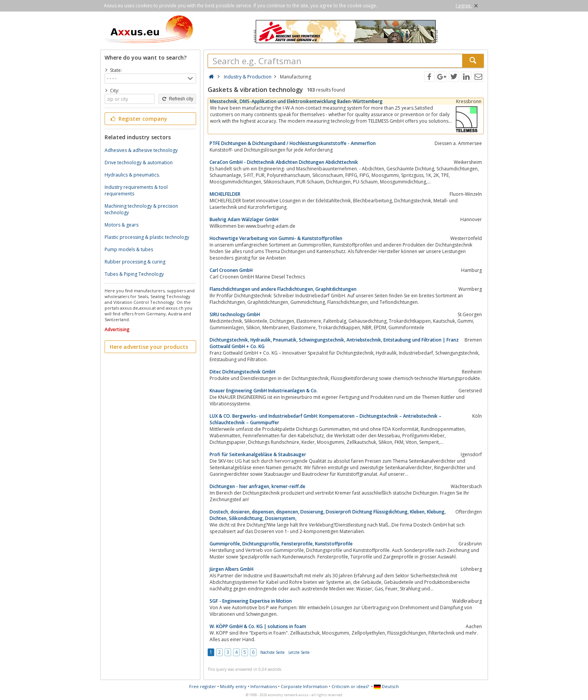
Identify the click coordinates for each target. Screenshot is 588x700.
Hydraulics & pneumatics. (132, 175)
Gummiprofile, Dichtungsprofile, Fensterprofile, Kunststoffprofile (281, 544)
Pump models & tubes (129, 249)
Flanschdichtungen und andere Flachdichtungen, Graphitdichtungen (283, 289)
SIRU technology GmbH (235, 314)
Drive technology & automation (139, 162)
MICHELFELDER (225, 194)
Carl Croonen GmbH (231, 270)
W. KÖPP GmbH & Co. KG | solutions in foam (258, 626)
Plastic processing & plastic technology (147, 237)
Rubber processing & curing (135, 262)
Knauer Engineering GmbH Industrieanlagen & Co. (264, 391)
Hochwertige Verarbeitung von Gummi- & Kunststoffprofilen (276, 238)
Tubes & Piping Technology (134, 274)
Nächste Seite (272, 652)
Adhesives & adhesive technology (141, 150)
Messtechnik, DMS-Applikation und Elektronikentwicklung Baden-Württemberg (296, 101)
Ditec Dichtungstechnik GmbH (242, 372)
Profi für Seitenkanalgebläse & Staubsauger (258, 454)
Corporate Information (304, 686)
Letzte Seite (299, 652)
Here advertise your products (149, 347)
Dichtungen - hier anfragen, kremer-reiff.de (257, 486)
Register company (139, 119)
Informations (264, 686)
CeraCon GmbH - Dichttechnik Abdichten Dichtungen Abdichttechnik (284, 162)
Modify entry (233, 686)
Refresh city (177, 99)
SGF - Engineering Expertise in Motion (251, 601)
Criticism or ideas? (350, 686)
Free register (203, 686)
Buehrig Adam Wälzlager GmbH (244, 219)
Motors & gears (122, 225)
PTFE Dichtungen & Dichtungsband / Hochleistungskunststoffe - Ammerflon (293, 143)
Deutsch (386, 686)
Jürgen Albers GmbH (232, 569)
